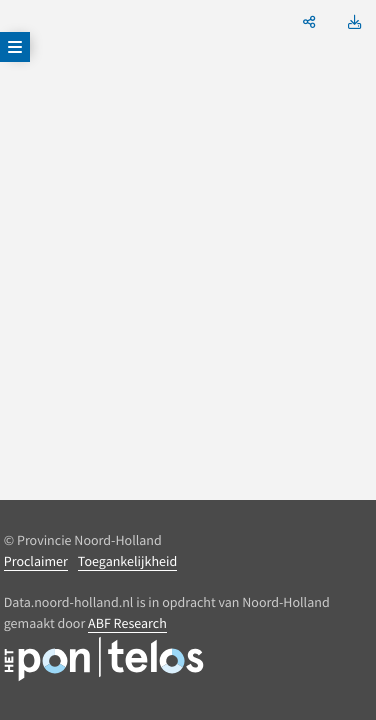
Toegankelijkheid (127, 561)
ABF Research (127, 623)
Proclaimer (36, 561)
